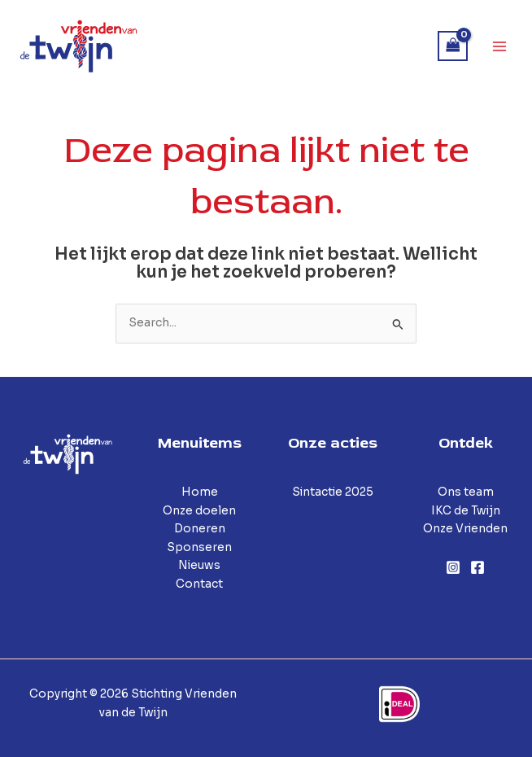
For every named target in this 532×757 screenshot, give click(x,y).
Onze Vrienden (465, 529)
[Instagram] (453, 567)
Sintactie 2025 (333, 492)
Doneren (200, 529)
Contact (199, 584)
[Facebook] (477, 567)
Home (200, 492)
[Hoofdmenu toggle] (500, 46)
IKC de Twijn (466, 511)
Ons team (466, 492)
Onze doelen (199, 511)
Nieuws (199, 565)
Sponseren (199, 547)
